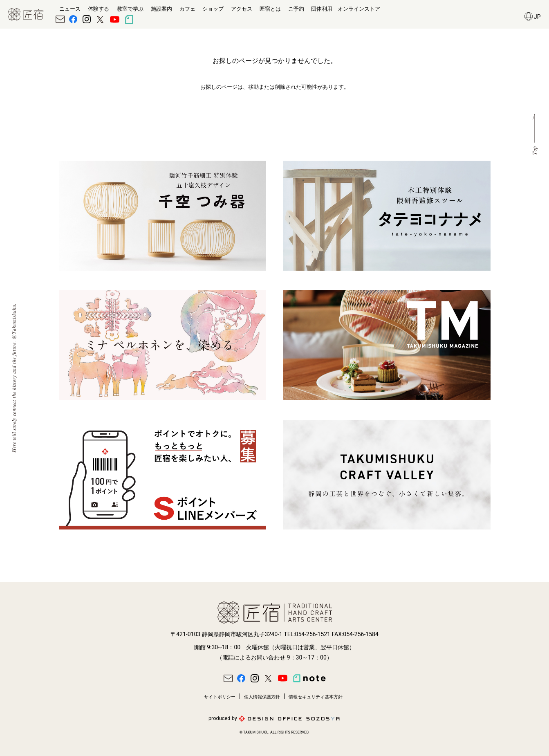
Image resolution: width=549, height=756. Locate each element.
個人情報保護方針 (262, 697)
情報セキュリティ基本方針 (316, 697)
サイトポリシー (220, 697)
